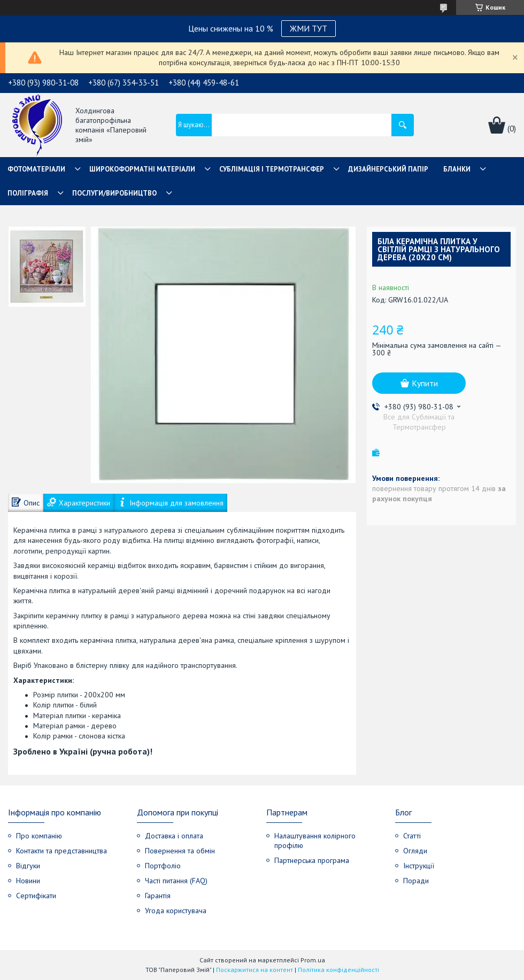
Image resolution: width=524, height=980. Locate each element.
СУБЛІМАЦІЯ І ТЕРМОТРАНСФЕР (272, 169)
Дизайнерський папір (388, 169)
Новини (28, 881)
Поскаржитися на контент (255, 970)
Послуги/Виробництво (114, 193)
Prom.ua (313, 960)
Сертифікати (36, 896)
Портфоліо (163, 866)
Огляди (415, 851)
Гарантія (158, 896)
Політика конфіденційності (338, 970)
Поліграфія (28, 193)
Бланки (457, 169)
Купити (425, 383)
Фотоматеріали (36, 169)
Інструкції (419, 866)
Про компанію (39, 836)
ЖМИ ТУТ (309, 28)
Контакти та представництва (61, 851)
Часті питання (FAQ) (176, 881)
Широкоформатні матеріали (142, 169)
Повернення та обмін (180, 851)
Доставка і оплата (174, 836)
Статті (412, 836)
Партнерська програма (312, 860)
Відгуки (28, 866)
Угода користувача (176, 911)
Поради (416, 881)
